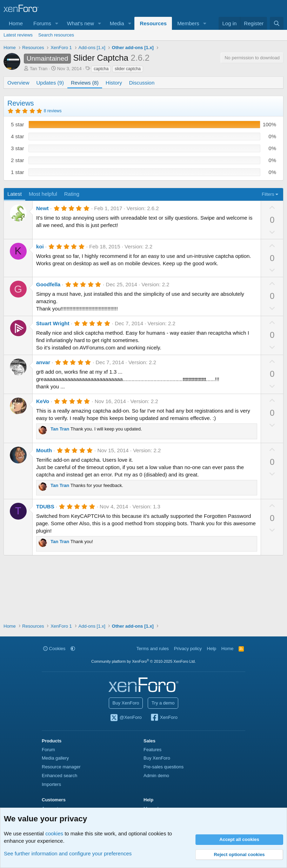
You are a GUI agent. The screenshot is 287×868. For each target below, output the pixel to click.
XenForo (164, 718)
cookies (54, 833)
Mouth (44, 450)
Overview (18, 83)
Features (152, 750)
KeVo (43, 401)
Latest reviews (18, 35)
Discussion (142, 83)
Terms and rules (153, 649)
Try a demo (163, 703)
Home (16, 23)
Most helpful (43, 194)
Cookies (54, 649)
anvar (43, 362)
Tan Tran (39, 69)
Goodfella (48, 284)
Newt (42, 208)
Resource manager (61, 767)
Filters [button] (268, 194)
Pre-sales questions (163, 767)
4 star (18, 136)
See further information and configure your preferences (68, 853)
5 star (18, 124)
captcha (101, 69)
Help (212, 649)
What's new (81, 23)
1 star (18, 172)
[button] (57, 23)
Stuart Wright (53, 323)
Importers (51, 784)
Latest (15, 194)
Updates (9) (50, 83)
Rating (72, 194)
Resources (153, 23)
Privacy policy (188, 649)
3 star (18, 148)
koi (40, 246)
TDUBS (45, 506)
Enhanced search (59, 776)
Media (117, 23)
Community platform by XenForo (143, 661)
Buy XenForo (126, 703)
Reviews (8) (85, 83)
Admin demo (156, 776)
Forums (42, 23)
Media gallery (55, 758)
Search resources (56, 35)
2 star (18, 160)
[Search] (277, 23)
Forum (48, 750)
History (114, 83)
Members (188, 23)
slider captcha (128, 69)
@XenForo (126, 718)
